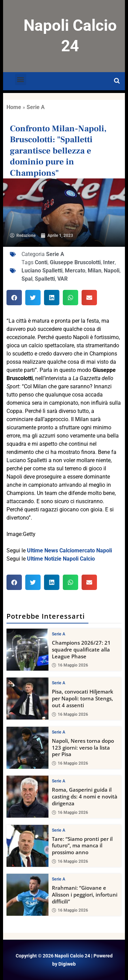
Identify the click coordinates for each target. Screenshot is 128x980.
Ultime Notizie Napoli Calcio (61, 559)
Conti (41, 262)
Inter (109, 262)
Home (14, 107)
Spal (27, 279)
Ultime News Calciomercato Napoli (69, 551)
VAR (62, 279)
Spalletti (45, 279)
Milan (95, 271)
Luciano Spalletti (42, 271)
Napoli (112, 271)
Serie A (36, 107)
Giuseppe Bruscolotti (75, 262)
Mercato (75, 271)
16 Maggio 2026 (70, 665)
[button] (21, 79)
